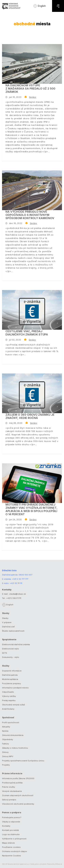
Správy (33, 97)
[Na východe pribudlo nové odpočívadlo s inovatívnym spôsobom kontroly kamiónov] (32, 190)
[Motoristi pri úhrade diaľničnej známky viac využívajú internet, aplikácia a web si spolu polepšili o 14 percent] (32, 483)
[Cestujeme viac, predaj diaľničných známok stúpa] (32, 310)
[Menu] (58, 6)
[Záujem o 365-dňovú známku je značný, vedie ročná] (32, 393)
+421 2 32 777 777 (20, 579)
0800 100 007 (25, 575)
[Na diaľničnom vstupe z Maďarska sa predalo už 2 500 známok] (32, 64)
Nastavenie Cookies (12, 856)
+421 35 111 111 (16, 583)
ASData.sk (59, 864)
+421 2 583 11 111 (14, 598)
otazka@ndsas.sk (17, 594)
